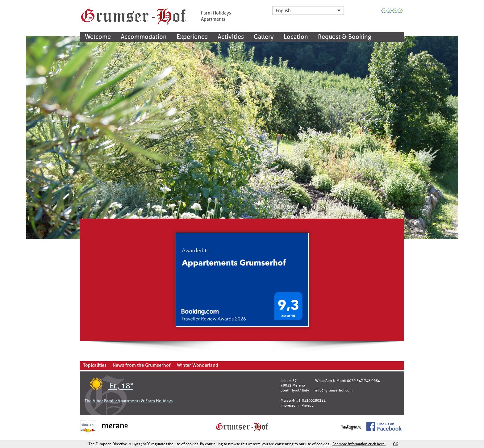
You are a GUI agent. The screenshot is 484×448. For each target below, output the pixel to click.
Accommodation (144, 37)
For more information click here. (359, 444)
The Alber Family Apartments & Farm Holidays (129, 401)
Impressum (290, 405)
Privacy (307, 405)
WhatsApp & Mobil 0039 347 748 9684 (348, 381)
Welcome (98, 37)
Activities (231, 37)
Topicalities (95, 365)
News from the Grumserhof (142, 365)
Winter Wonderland (198, 365)
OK (395, 444)
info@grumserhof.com (334, 390)
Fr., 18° (109, 386)
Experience (192, 37)
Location (296, 37)
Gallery (264, 37)
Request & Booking (345, 37)
